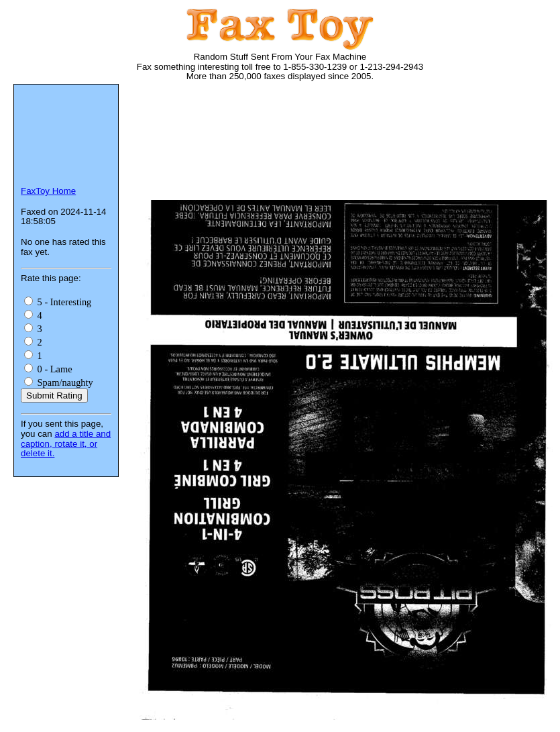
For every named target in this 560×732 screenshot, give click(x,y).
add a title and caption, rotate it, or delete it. (66, 443)
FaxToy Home (48, 191)
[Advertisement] (193, 146)
